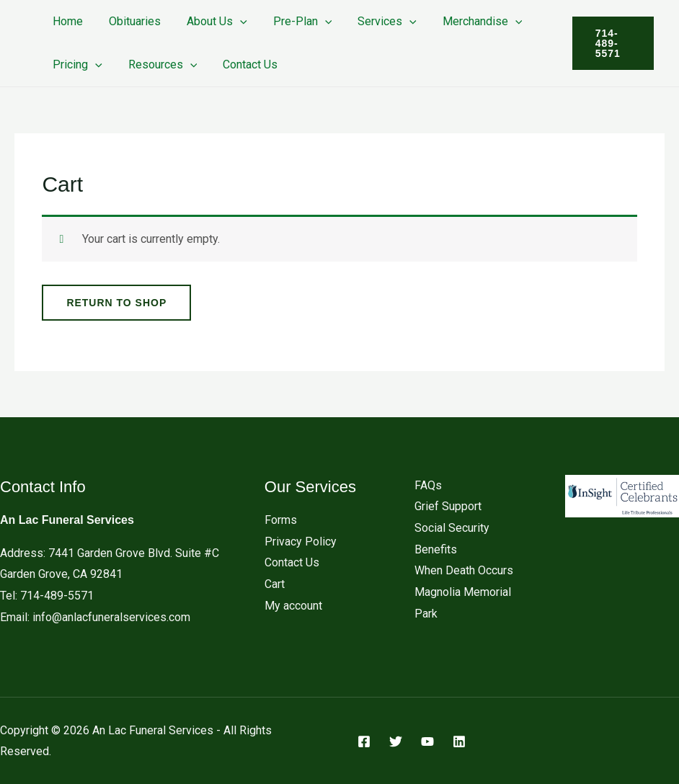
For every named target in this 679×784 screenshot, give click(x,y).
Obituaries (130, 21)
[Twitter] (396, 741)
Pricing (76, 64)
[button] (233, 21)
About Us (210, 21)
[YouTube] (427, 741)
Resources (159, 64)
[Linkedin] (459, 741)
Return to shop (116, 303)
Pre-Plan (293, 21)
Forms (281, 520)
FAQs (428, 485)
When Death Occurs (464, 570)
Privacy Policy (301, 542)
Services (374, 21)
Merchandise (467, 21)
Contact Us (243, 64)
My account (293, 606)
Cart (275, 584)
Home (66, 21)
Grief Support (448, 506)
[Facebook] (364, 741)
